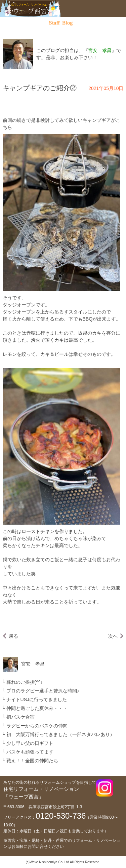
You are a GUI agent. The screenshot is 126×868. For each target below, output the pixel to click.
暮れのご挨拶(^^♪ (25, 682)
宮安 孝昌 (33, 664)
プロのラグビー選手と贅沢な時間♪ (43, 691)
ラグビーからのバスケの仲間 (37, 726)
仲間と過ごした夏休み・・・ (37, 708)
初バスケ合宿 (20, 717)
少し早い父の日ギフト (30, 743)
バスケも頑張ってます (30, 752)
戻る (13, 636)
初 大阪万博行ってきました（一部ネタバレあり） (60, 734)
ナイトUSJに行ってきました (37, 700)
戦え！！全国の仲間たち (32, 761)
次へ (113, 636)
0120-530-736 (61, 816)
